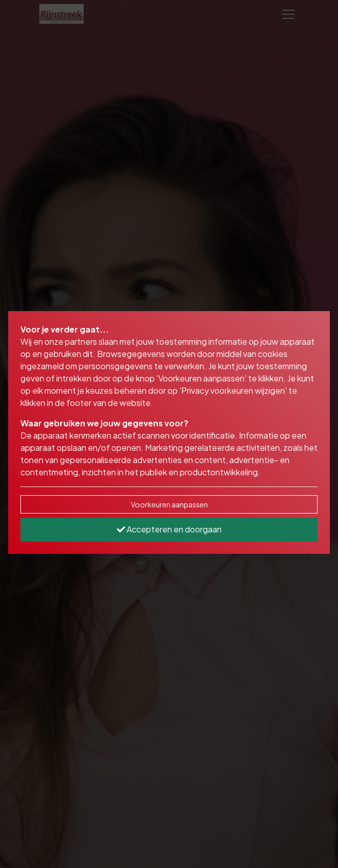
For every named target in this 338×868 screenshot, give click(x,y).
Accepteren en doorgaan (169, 529)
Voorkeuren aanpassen (169, 504)
